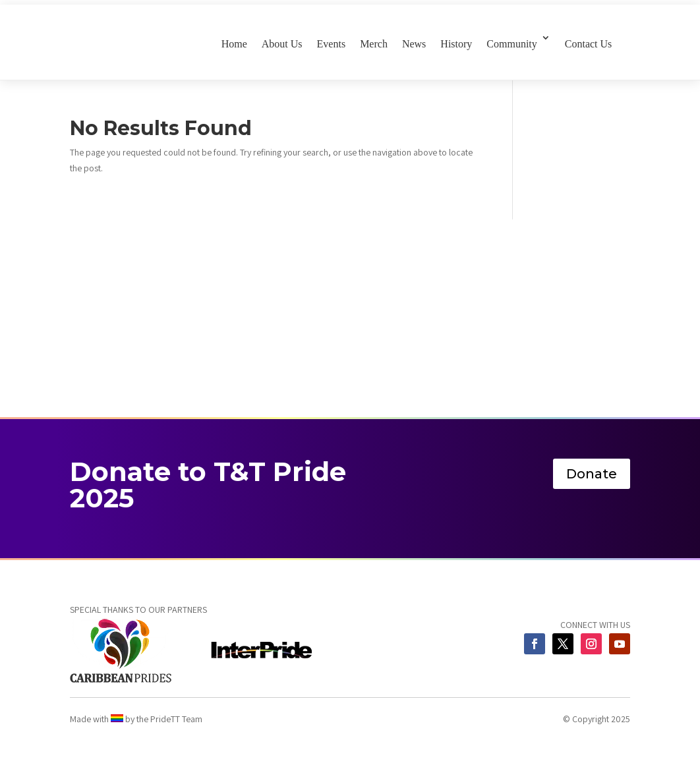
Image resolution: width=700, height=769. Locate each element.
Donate (592, 474)
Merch (374, 44)
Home (234, 44)
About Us (282, 44)
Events (332, 44)
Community (511, 44)
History (456, 44)
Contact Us (589, 44)
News (414, 44)
